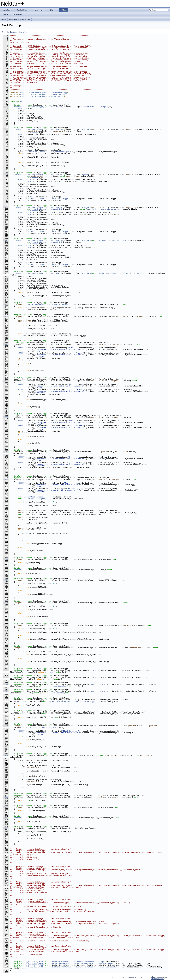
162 (5, 317)
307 (5, 570)
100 (5, 207)
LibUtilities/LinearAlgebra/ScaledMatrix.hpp (43, 95)
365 (5, 670)
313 (5, 580)
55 (5, 129)
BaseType (22, 108)
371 (5, 684)
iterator (49, 672)
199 (5, 381)
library (4, 19)
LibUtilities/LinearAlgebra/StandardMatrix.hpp (44, 93)
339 (5, 625)
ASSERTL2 (22, 348)
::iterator (94, 670)
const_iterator (59, 686)
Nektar (23, 102)
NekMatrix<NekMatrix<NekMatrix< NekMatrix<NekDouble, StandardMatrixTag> (88, 967)
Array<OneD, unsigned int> (38, 497)
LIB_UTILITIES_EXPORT (34, 962)
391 (5, 726)
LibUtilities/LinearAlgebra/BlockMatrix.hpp (42, 96)
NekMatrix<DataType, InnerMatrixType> (128, 273)
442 (5, 818)
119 (5, 240)
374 (5, 691)
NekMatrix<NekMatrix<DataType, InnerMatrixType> (38, 107)
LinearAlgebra (25, 19)
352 (5, 648)
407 (5, 755)
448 (5, 828)
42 (5, 107)
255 (5, 480)
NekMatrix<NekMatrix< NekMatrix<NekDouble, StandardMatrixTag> (83, 963)
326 (5, 603)
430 (5, 797)
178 (5, 344)
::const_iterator (98, 684)
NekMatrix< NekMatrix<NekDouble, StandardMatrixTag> (78, 962)
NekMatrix (103, 273)
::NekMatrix (85, 107)
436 (5, 807)
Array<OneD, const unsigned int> (47, 209)
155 (5, 304)
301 (5, 559)
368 (5, 677)
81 (5, 174)
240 (5, 452)
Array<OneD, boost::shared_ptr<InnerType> (48, 152)
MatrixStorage (99, 107)
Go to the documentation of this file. (17, 32)
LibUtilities (13, 19)
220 (5, 417)
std (29, 180)
